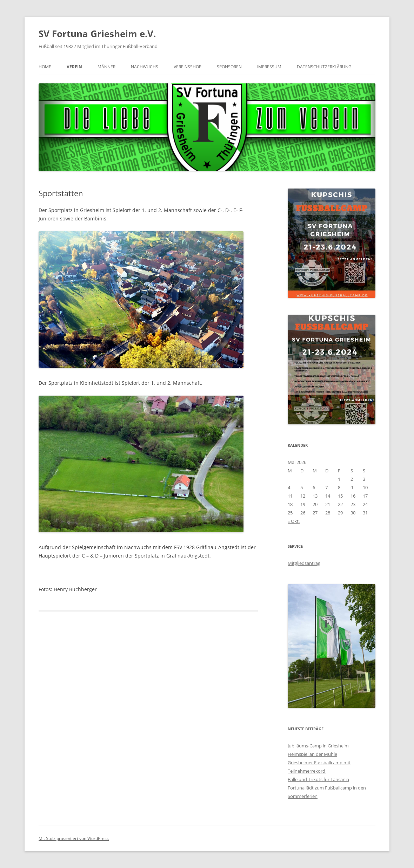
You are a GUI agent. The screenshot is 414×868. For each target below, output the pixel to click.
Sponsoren (229, 67)
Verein (74, 67)
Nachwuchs (145, 67)
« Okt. (294, 521)
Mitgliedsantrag (304, 563)
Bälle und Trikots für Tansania (318, 779)
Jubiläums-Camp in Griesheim (318, 746)
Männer (106, 67)
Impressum (269, 67)
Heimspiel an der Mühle (312, 754)
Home (45, 67)
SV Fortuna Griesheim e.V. (97, 34)
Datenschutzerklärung (324, 67)
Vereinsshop (188, 67)
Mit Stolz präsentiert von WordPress (74, 838)
